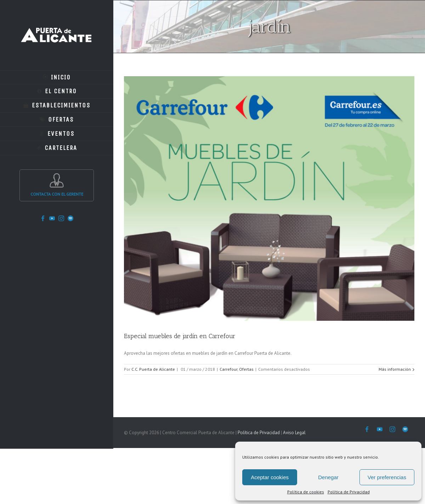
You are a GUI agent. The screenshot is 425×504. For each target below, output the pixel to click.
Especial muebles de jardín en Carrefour (180, 336)
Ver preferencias (387, 477)
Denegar (328, 477)
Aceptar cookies (270, 477)
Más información (395, 369)
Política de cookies (306, 492)
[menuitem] (57, 77)
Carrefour (228, 369)
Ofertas (246, 369)
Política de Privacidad (349, 492)
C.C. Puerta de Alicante (153, 369)
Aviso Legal (294, 433)
